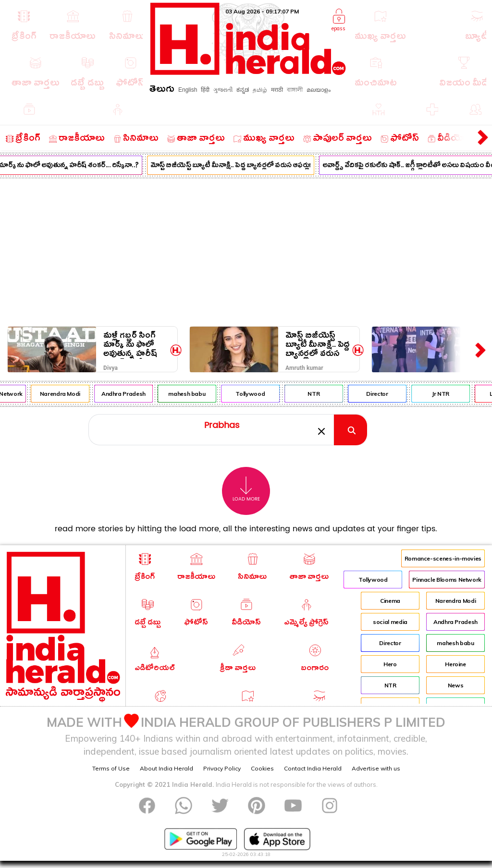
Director (382, 394)
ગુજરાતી (223, 90)
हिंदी (205, 90)
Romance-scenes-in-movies (443, 558)
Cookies (262, 768)
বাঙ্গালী (295, 90)
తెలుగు (162, 91)
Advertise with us (376, 768)
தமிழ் (260, 90)
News (456, 685)
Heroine (455, 664)
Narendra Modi (65, 394)
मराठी (277, 90)
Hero (390, 664)
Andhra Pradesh (128, 394)
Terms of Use (111, 768)
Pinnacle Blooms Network (447, 580)
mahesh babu (191, 394)
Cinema (390, 601)
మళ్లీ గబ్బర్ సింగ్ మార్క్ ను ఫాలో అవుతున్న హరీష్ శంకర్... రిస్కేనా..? (134, 345)
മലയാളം (319, 90)
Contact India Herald (313, 768)
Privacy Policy (222, 768)
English (188, 90)
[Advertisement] (246, 250)
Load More (246, 489)
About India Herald (166, 768)
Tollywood (255, 394)
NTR (318, 394)
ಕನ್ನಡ (243, 90)
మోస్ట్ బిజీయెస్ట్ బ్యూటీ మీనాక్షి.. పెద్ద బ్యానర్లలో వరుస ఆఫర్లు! (235, 166)
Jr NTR (445, 394)
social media (390, 622)
